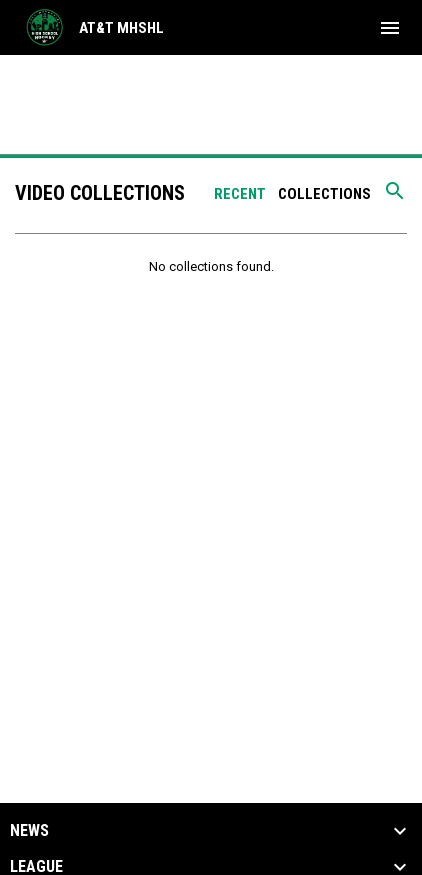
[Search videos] (395, 198)
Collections (324, 194)
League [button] (36, 867)
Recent (240, 194)
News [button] (29, 831)
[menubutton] (390, 28)
